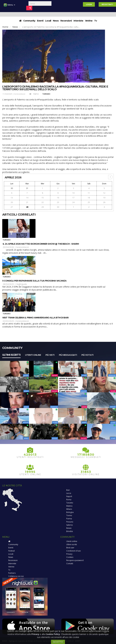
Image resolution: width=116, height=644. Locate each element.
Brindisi (70, 531)
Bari (68, 490)
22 (43, 202)
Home (5, 27)
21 (27, 202)
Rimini (69, 528)
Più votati (87, 355)
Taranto (70, 503)
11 (89, 193)
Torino (69, 515)
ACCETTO (58, 642)
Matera (69, 506)
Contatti (70, 563)
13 (12, 198)
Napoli (69, 496)
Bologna (70, 512)
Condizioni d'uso (74, 551)
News (56, 21)
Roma (69, 500)
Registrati (107, 4)
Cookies (70, 557)
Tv (96, 21)
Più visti (50, 355)
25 (89, 202)
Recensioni (66, 21)
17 (73, 198)
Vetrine (89, 21)
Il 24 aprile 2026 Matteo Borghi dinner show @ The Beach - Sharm (41, 244)
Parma (69, 519)
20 (12, 202)
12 (104, 193)
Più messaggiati (68, 355)
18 (89, 198)
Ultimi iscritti (11, 355)
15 (43, 198)
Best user (70, 548)
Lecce (69, 493)
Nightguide (22, 284)
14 (27, 198)
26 (104, 202)
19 (104, 198)
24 (73, 202)
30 (12, 188)
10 (73, 193)
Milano (69, 509)
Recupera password (75, 560)
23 (58, 202)
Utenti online (33, 355)
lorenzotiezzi (20, 94)
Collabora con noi (16, 576)
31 (27, 188)
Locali (48, 21)
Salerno (70, 525)
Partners (12, 573)
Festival (11, 551)
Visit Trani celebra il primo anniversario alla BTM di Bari (35, 318)
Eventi (40, 21)
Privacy (69, 554)
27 (12, 207)
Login (89, 4)
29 (43, 207)
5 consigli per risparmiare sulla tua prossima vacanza (34, 281)
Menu (9, 6)
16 (58, 198)
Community (29, 21)
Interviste (78, 21)
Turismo (46, 94)
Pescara (70, 522)
